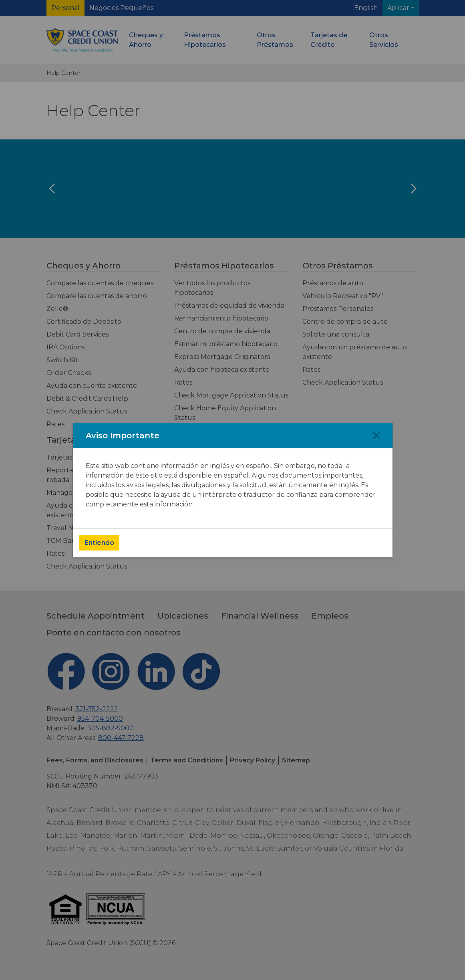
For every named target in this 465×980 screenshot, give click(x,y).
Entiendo (99, 543)
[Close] (376, 436)
